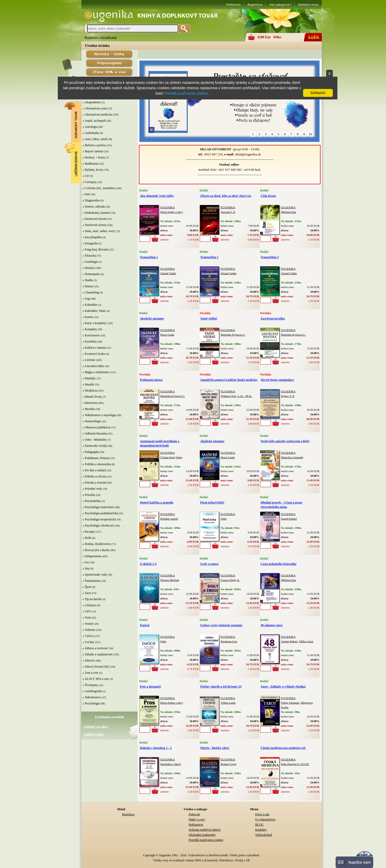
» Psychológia (91, 703)
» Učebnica (90, 605)
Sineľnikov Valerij (171, 764)
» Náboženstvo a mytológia (100, 415)
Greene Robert (289, 641)
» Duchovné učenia (95, 225)
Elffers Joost (306, 641)
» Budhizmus (91, 164)
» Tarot (87, 593)
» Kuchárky (90, 341)
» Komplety (90, 329)
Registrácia (255, 4)
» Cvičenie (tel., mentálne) (99, 188)
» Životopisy (90, 685)
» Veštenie (89, 630)
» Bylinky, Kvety (93, 170)
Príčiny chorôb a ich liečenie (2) (221, 687)
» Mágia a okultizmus (96, 372)
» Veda (87, 618)
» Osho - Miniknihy (95, 440)
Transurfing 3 (270, 257)
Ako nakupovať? (280, 4)
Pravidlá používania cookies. (186, 93)
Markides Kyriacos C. (233, 335)
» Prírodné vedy (92, 489)
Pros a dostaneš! (151, 687)
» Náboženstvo (92, 697)
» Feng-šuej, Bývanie (96, 249)
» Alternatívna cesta (95, 108)
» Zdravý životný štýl (96, 667)
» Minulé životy (92, 397)
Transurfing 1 (149, 257)
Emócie (145, 625)
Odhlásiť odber (94, 734)
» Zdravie (89, 660)
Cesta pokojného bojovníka (279, 564)
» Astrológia (90, 127)
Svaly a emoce (209, 564)
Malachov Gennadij (292, 457)
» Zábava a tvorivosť (95, 648)
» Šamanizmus (92, 581)
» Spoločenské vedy (95, 575)
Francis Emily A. (230, 580)
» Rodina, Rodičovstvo (97, 544)
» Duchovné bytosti (95, 219)
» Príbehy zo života (95, 476)
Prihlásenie (234, 4)
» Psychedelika (92, 501)
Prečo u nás (262, 814)
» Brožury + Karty (94, 157)
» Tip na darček (92, 599)
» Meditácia (90, 391)
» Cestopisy (90, 182)
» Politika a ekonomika (97, 464)
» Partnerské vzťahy (95, 446)
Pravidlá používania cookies (206, 840)
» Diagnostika (91, 200)
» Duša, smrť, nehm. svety (99, 231)
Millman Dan (289, 212)
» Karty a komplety (95, 323)
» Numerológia (92, 421)
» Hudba (88, 280)
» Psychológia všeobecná (98, 526)
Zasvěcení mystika (273, 318)
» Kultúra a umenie (94, 348)
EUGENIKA (168, 207)
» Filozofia (89, 256)
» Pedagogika (91, 452)
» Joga (87, 299)
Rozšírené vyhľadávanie (101, 37)
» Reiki (87, 538)
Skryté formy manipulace (277, 380)
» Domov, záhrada (94, 207)
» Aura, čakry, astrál (95, 139)
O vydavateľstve (265, 819)
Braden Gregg (229, 764)
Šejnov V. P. (288, 396)
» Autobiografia (92, 691)
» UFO (87, 611)
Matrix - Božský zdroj (215, 748)
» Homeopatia (91, 274)
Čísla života (268, 196)
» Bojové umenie (93, 151)
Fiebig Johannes (290, 703)
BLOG (260, 825)
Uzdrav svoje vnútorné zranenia (221, 625)
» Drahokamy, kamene (96, 213)
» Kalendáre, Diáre (94, 311)
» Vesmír (88, 624)
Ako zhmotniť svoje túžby (157, 196)
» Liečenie (89, 360)
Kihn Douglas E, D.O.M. (295, 764)
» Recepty (89, 532)
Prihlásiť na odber (96, 727)
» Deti (86, 194)
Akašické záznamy (152, 318)
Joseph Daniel (289, 519)
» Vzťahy (88, 642)
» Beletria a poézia (94, 145)
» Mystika (89, 409)
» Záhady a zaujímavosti (98, 654)
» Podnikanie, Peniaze (96, 458)
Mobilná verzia (308, 4)
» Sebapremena (92, 556)
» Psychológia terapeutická (99, 519)
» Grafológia (90, 262)
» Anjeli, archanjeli (94, 121)
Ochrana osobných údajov (205, 830)
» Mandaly (89, 378)
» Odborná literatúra (95, 433)
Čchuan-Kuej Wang (172, 457)
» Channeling (91, 292)
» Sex (86, 562)
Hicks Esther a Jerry (172, 212)
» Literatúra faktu (93, 366)
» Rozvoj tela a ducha (96, 550)
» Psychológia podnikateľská (100, 513)
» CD (86, 176)
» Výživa (88, 636)
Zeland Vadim (168, 273)
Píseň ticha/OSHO (212, 502)
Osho (224, 519)
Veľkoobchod (264, 835)
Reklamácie (196, 825)
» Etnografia (90, 243)
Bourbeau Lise (229, 641)
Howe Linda (167, 335)
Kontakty (261, 830)
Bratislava (129, 814)
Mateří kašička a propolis (157, 502)
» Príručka (89, 495)
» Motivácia (90, 403)
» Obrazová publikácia (97, 427)
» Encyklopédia (92, 237)
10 (310, 134)
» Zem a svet (91, 673)
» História (89, 268)
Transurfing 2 (209, 257)
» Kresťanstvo (91, 335)
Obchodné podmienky (202, 835)
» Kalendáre (90, 305)
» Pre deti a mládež (94, 470)
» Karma (88, 317)
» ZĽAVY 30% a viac (96, 679)
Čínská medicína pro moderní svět (283, 748)
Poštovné (194, 814)
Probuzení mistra (151, 380)
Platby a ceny (197, 819)
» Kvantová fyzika (94, 354)
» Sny (86, 568)
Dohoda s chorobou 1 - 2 (156, 748)
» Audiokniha (91, 133)
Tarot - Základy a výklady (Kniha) (283, 687)
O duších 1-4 (148, 564)
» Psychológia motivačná (98, 507)
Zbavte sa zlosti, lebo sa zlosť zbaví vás (226, 196)
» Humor (88, 286)
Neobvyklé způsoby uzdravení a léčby (285, 441)
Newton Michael (170, 580)
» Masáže (89, 384)
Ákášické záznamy (212, 441)
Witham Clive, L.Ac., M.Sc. (237, 396)
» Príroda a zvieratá (95, 483)
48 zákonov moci (272, 625)
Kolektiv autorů (169, 519)
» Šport (87, 587)
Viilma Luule (228, 703)
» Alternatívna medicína (97, 115)
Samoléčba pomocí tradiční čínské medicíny (229, 380)
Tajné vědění (209, 318)
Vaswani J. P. (228, 212)
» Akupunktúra (92, 102)
